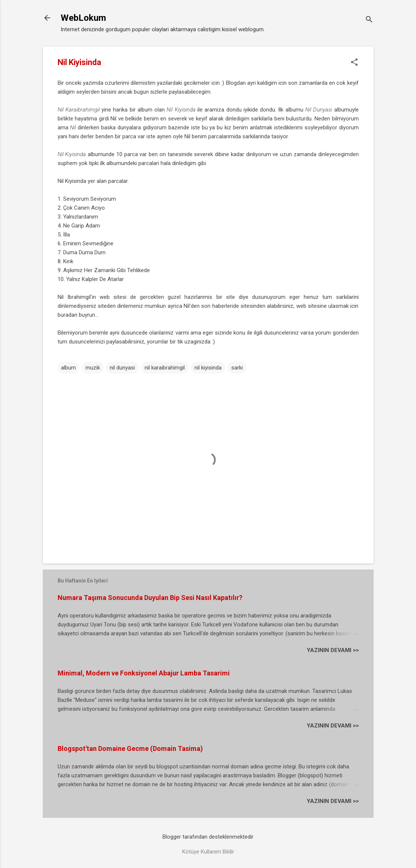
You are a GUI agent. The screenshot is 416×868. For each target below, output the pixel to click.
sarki (237, 368)
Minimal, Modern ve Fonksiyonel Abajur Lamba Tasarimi (144, 673)
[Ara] (369, 20)
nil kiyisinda (208, 368)
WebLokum (83, 18)
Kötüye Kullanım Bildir (208, 852)
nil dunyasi (122, 368)
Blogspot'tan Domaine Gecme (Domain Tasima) (130, 748)
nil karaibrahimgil (165, 368)
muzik (93, 368)
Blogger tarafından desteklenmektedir (208, 837)
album (68, 368)
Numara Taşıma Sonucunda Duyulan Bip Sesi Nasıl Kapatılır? (150, 598)
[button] (354, 63)
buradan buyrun (76, 315)
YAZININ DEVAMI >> (333, 650)
